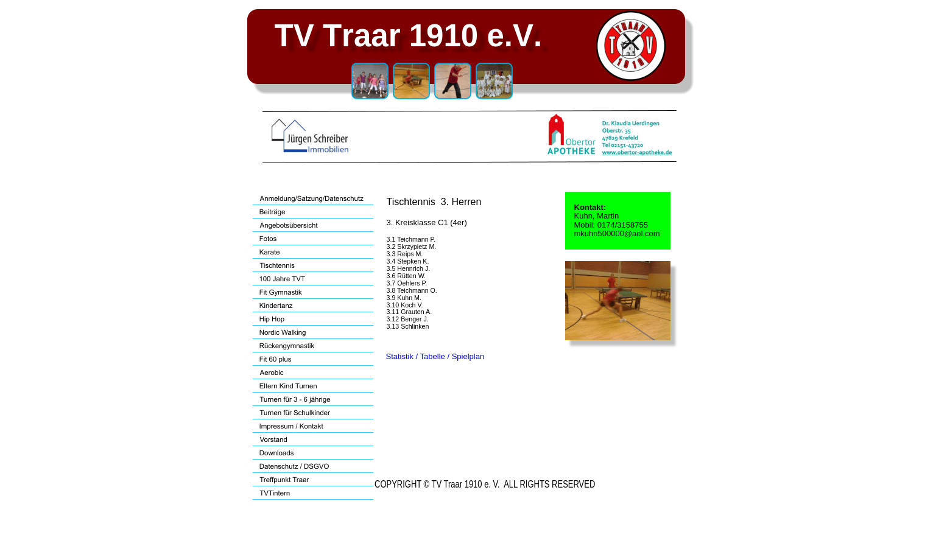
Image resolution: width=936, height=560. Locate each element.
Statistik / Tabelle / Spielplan (435, 356)
